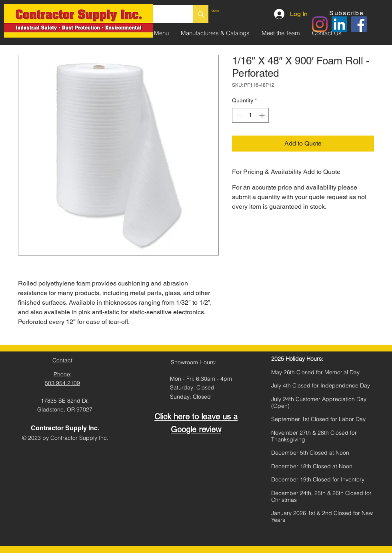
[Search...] (201, 14)
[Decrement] (238, 115)
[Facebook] (359, 24)
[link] (230, 11)
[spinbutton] (250, 115)
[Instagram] (320, 24)
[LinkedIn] (339, 24)
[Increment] (263, 115)
